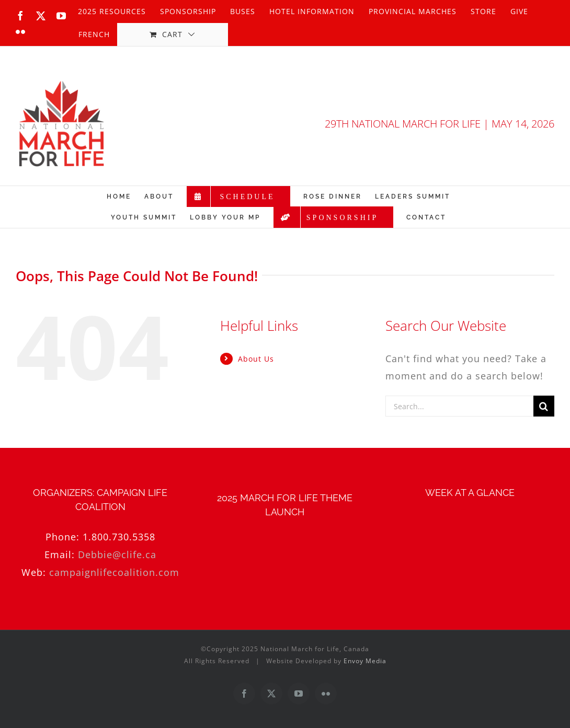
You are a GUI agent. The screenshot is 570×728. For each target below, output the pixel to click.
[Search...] (459, 406)
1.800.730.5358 (119, 537)
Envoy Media (365, 661)
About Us (256, 359)
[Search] (544, 406)
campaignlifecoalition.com (114, 572)
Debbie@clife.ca (117, 554)
